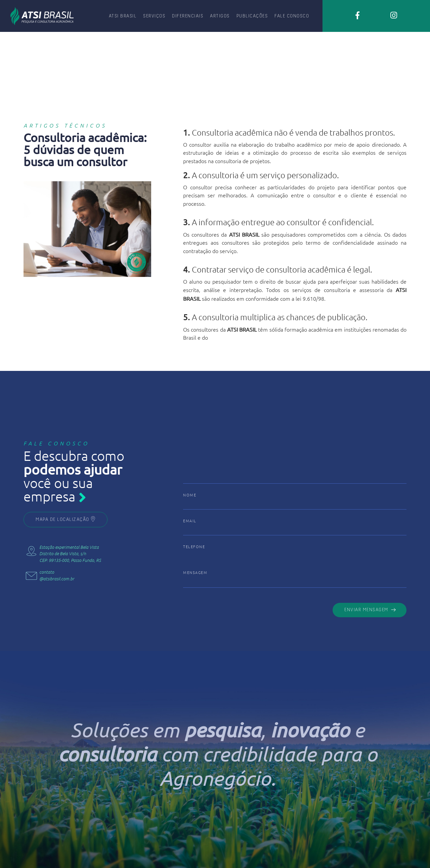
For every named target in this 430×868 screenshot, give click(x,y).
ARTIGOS (220, 16)
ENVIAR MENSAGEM (370, 610)
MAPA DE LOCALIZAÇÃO (66, 519)
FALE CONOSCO (292, 16)
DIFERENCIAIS (188, 16)
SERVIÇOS (154, 16)
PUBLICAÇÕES (252, 16)
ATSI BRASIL (123, 16)
